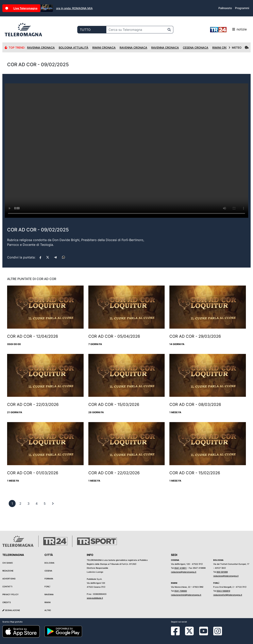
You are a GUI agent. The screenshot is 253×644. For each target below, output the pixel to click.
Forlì (47, 586)
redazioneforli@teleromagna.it (228, 595)
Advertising (9, 579)
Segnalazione (11, 610)
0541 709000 (181, 591)
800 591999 (222, 572)
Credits (7, 602)
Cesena (48, 571)
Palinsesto (225, 8)
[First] (53, 504)
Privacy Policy (10, 594)
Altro (48, 610)
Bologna (49, 563)
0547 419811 (180, 568)
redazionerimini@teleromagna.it (186, 595)
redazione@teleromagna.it (184, 572)
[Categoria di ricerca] (92, 30)
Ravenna (49, 594)
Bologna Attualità (74, 48)
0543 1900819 (223, 591)
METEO (239, 48)
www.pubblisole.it (95, 598)
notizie (228, 30)
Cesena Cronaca (196, 48)
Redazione (8, 571)
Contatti (7, 586)
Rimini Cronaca (104, 48)
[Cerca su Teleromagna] (136, 30)
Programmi (242, 8)
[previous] (12, 504)
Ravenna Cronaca (41, 48)
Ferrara (49, 579)
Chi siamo (8, 563)
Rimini (48, 602)
